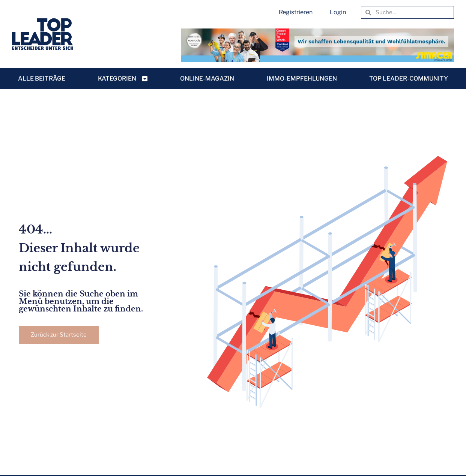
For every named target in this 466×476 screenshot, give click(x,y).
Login (338, 12)
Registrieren (296, 12)
